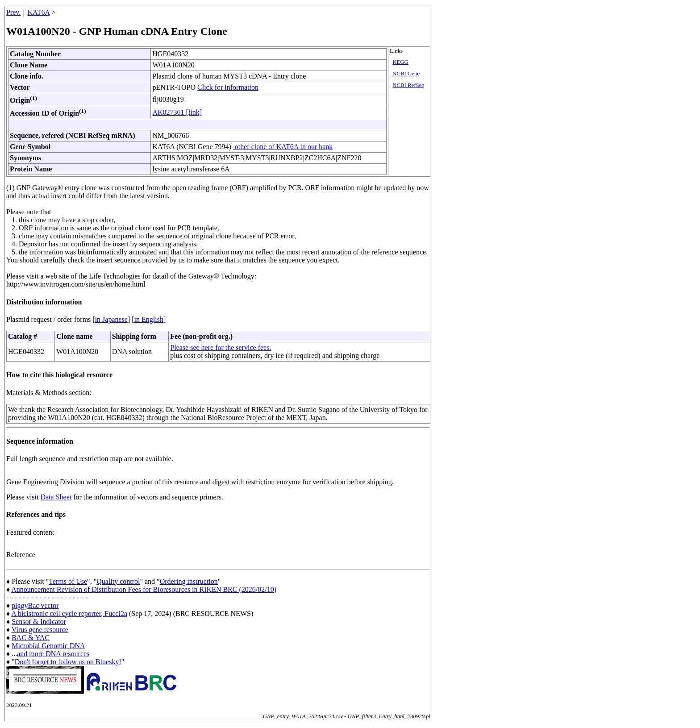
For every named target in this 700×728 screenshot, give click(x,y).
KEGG (400, 62)
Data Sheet (56, 497)
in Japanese (111, 319)
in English (149, 319)
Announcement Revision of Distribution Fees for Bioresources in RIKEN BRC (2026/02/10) (144, 589)
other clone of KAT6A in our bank (283, 147)
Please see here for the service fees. (221, 347)
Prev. (13, 12)
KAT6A (39, 12)
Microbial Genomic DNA (48, 646)
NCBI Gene (406, 74)
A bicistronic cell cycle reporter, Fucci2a (69, 614)
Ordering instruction (189, 581)
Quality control (118, 581)
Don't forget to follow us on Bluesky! (68, 662)
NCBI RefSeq (408, 85)
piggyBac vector (35, 605)
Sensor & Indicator (39, 622)
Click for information (228, 87)
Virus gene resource (40, 630)
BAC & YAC (31, 638)
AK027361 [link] (177, 112)
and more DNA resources (53, 654)
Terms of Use (68, 581)
